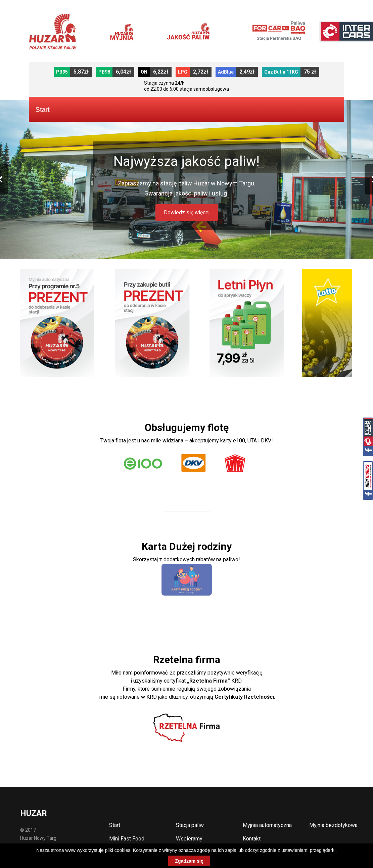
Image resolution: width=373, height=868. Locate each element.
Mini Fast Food (127, 839)
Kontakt (252, 839)
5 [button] (202, 250)
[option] (186, 179)
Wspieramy (189, 839)
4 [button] (195, 250)
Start (115, 825)
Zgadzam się (189, 861)
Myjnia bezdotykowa (333, 825)
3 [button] (188, 250)
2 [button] (182, 250)
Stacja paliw (190, 825)
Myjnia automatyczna (267, 825)
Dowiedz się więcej (187, 212)
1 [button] (175, 250)
